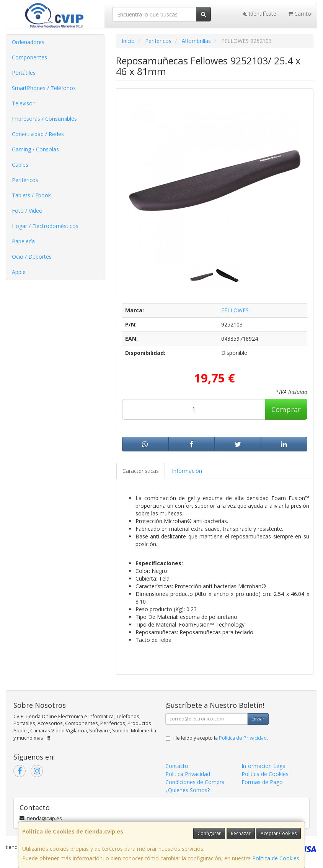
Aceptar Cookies (279, 833)
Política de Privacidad (243, 738)
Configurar (209, 833)
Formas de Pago (262, 782)
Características (141, 471)
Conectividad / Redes (38, 134)
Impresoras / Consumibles (44, 119)
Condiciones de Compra (195, 782)
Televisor (23, 103)
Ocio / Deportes (32, 257)
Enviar (258, 719)
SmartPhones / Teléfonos (44, 88)
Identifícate (259, 14)
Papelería (23, 241)
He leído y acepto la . (221, 738)
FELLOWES (235, 310)
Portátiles (24, 73)
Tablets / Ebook (31, 195)
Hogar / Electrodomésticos (45, 226)
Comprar (286, 409)
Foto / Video (27, 211)
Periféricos (25, 180)
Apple (19, 272)
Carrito (299, 14)
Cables (20, 165)
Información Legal (264, 766)
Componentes (29, 57)
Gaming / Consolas (35, 149)
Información (187, 471)
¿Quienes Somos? (188, 790)
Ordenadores (28, 42)
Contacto (177, 766)
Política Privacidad (188, 774)
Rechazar (241, 833)
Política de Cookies (276, 858)
